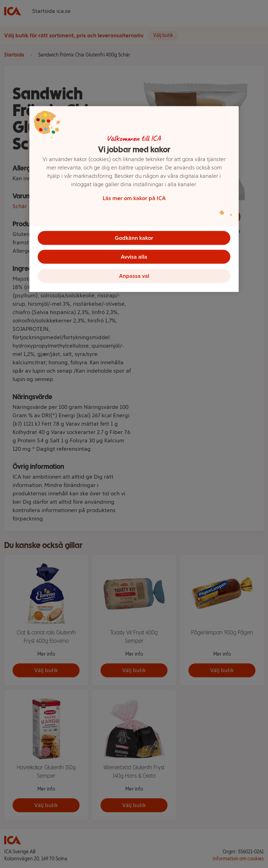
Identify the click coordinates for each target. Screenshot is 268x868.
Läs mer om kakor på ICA (134, 198)
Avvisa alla (134, 257)
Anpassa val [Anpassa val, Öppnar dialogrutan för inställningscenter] (134, 277)
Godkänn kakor (134, 238)
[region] (134, 200)
